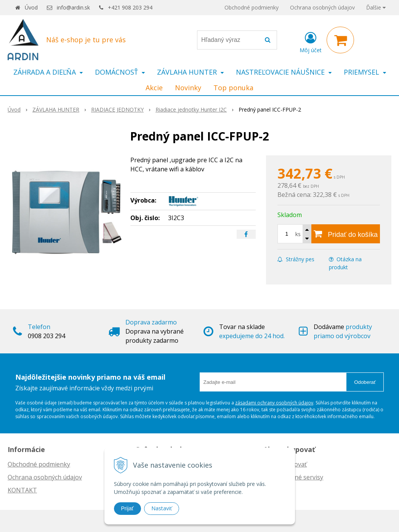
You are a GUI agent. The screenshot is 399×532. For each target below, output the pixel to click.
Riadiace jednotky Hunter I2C (191, 109)
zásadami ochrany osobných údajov (274, 403)
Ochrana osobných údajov (322, 7)
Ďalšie (376, 7)
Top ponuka (233, 88)
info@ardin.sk (73, 7)
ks (298, 234)
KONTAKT (22, 490)
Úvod (31, 7)
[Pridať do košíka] (346, 234)
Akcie (154, 88)
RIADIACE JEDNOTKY (117, 109)
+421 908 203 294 (130, 7)
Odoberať (365, 382)
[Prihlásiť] (311, 42)
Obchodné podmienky (252, 7)
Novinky (188, 88)
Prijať (127, 508)
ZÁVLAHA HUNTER (56, 109)
